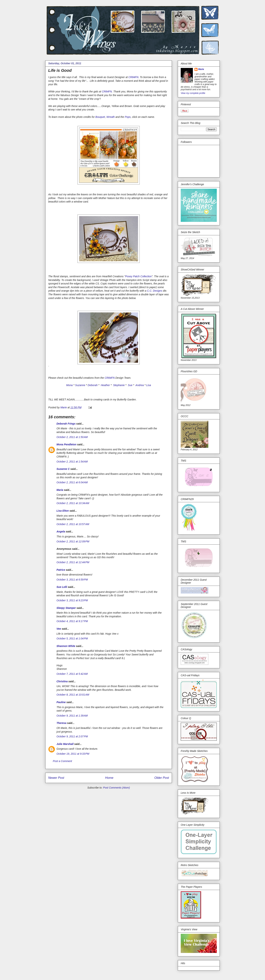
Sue (130, 385)
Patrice (61, 570)
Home (109, 778)
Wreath (111, 117)
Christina (62, 681)
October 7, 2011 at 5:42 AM (72, 674)
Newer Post (56, 778)
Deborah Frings (66, 424)
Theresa (61, 723)
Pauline (61, 702)
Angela (61, 532)
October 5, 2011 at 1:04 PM (72, 638)
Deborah (93, 385)
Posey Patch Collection (138, 276)
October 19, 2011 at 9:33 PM (73, 754)
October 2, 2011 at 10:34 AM (73, 503)
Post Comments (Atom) (116, 788)
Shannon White (66, 646)
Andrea (140, 385)
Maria (60, 490)
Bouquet (100, 117)
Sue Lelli (62, 587)
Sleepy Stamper (66, 608)
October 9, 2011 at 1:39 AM (72, 716)
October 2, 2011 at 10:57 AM (73, 524)
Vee (59, 629)
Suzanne (80, 385)
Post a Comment (62, 761)
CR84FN (133, 77)
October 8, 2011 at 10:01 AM (73, 695)
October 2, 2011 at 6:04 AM (72, 482)
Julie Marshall (65, 744)
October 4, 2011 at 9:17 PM (72, 621)
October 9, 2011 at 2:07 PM (72, 736)
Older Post (162, 778)
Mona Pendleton (66, 444)
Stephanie (119, 385)
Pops (128, 117)
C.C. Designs (155, 291)
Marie (201, 69)
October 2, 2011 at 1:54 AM (72, 462)
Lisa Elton (63, 511)
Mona (69, 385)
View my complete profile (193, 93)
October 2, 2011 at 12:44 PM (73, 562)
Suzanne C (63, 469)
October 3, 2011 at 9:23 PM (72, 600)
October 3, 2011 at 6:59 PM (72, 580)
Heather (105, 385)
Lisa (149, 385)
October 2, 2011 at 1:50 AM (72, 437)
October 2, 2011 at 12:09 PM (73, 541)
